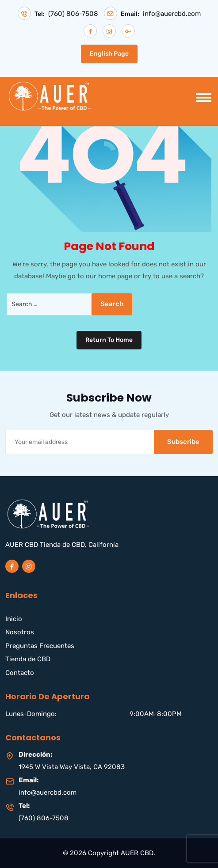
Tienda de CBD (28, 659)
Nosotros (20, 632)
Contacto (20, 673)
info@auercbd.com (172, 14)
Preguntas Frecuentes (40, 646)
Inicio (14, 619)
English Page (109, 54)
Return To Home (109, 340)
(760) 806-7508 (73, 14)
